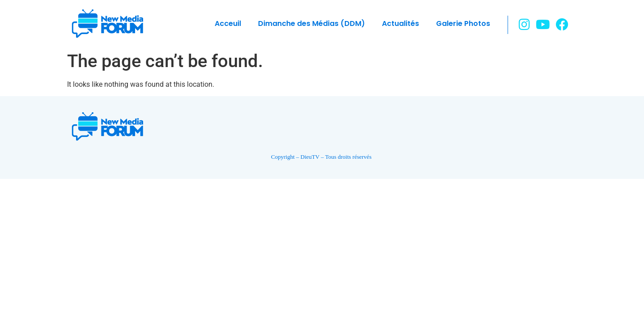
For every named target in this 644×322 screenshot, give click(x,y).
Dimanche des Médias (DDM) (311, 23)
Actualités (400, 23)
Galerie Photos (463, 23)
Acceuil (228, 23)
